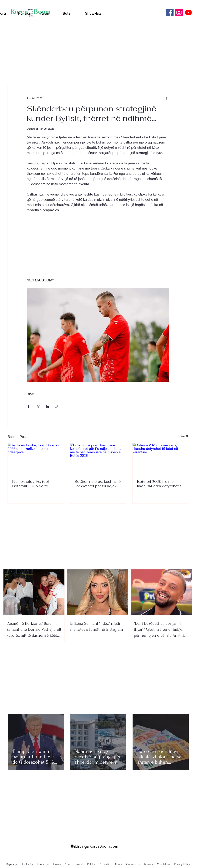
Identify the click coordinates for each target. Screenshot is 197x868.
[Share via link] (57, 407)
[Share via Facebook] (29, 407)
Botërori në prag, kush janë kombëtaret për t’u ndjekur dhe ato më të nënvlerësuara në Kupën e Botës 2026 (98, 484)
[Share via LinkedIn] (47, 407)
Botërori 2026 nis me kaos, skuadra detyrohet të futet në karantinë (160, 484)
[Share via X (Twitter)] (38, 407)
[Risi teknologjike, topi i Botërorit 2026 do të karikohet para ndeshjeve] (35, 459)
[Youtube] (188, 12)
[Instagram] (179, 12)
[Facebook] (170, 13)
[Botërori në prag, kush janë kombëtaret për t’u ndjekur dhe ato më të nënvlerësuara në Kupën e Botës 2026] (98, 459)
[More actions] (167, 98)
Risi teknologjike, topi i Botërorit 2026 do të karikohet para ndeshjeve (34, 484)
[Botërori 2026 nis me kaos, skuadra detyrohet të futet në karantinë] (160, 459)
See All (184, 436)
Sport (31, 393)
